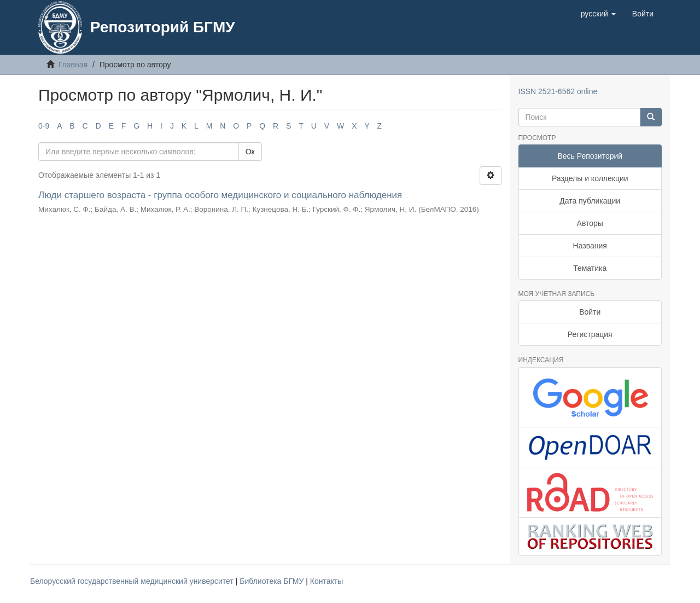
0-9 (44, 126)
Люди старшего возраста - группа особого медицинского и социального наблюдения (220, 195)
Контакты (326, 581)
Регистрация (590, 334)
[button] (598, 14)
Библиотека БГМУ (273, 581)
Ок (250, 152)
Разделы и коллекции (590, 178)
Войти (590, 312)
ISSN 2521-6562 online (558, 91)
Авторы (590, 223)
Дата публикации (590, 201)
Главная (73, 65)
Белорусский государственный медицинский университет (133, 581)
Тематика (590, 268)
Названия (590, 246)
